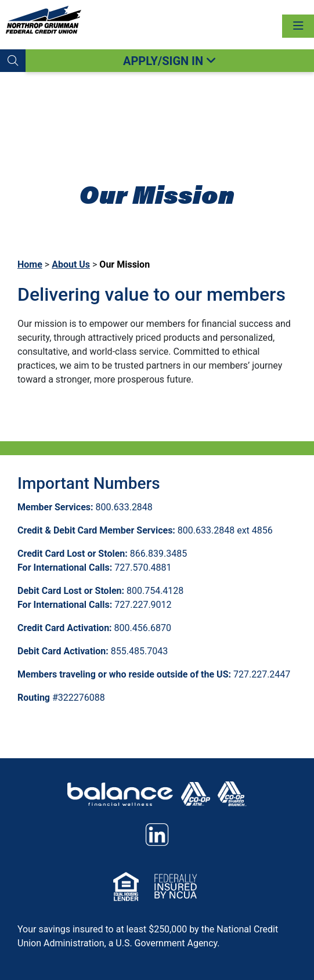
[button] (13, 61)
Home (30, 264)
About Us (71, 264)
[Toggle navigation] (298, 26)
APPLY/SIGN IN (170, 61)
